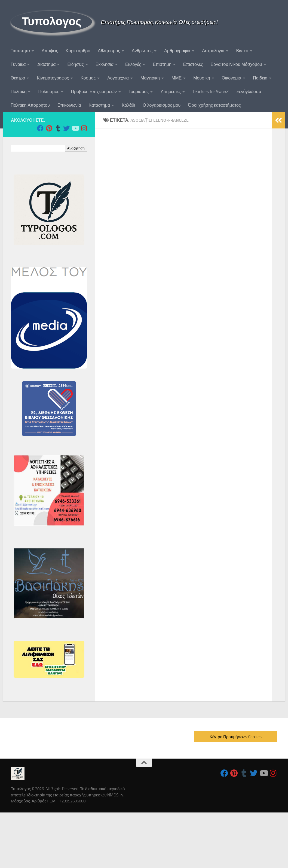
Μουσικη (202, 78)
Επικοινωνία (69, 105)
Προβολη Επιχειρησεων (94, 92)
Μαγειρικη (150, 78)
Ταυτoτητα (20, 51)
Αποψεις (50, 51)
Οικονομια (232, 78)
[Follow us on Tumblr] (58, 128)
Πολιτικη (19, 92)
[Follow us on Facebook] (40, 128)
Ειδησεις (75, 64)
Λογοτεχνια (118, 78)
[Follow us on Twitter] (66, 128)
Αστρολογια (213, 51)
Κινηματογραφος (53, 78)
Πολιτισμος (49, 92)
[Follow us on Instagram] (84, 128)
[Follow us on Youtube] (75, 128)
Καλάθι (128, 105)
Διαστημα (46, 64)
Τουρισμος (139, 92)
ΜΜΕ (177, 78)
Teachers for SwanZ (211, 92)
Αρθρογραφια (177, 51)
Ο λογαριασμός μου (162, 105)
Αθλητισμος (109, 51)
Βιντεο (242, 51)
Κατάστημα (99, 105)
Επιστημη (162, 64)
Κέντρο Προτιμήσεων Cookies (236, 737)
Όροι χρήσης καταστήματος (215, 105)
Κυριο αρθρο (78, 51)
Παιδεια (260, 78)
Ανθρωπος (142, 51)
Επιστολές (193, 64)
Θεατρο (18, 78)
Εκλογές (133, 64)
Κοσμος (88, 78)
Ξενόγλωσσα (249, 92)
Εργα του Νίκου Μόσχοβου (236, 64)
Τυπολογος (51, 22)
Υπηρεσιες (171, 92)
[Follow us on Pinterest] (49, 128)
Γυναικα (18, 64)
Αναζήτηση (76, 148)
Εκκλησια (105, 64)
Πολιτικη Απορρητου (30, 105)
